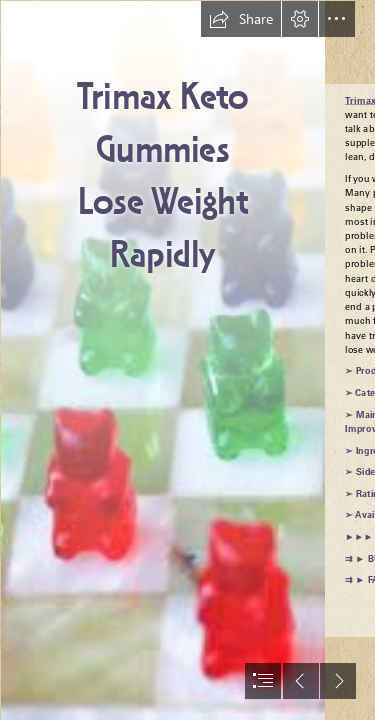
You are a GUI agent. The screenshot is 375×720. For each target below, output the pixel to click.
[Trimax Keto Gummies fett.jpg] (162, 360)
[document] (187, 360)
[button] (241, 19)
